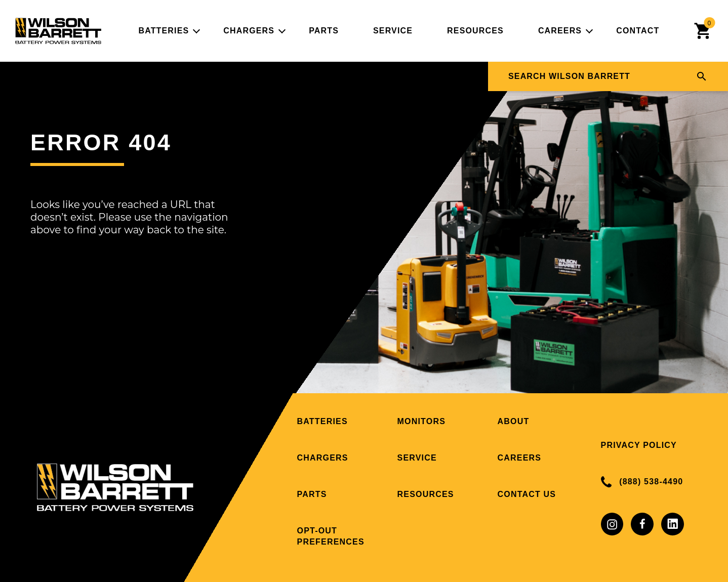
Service (393, 31)
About (514, 421)
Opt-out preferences (331, 536)
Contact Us (527, 494)
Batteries (164, 31)
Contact (638, 31)
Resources (475, 31)
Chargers (249, 31)
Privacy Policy (639, 445)
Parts (324, 31)
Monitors (422, 421)
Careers (560, 31)
